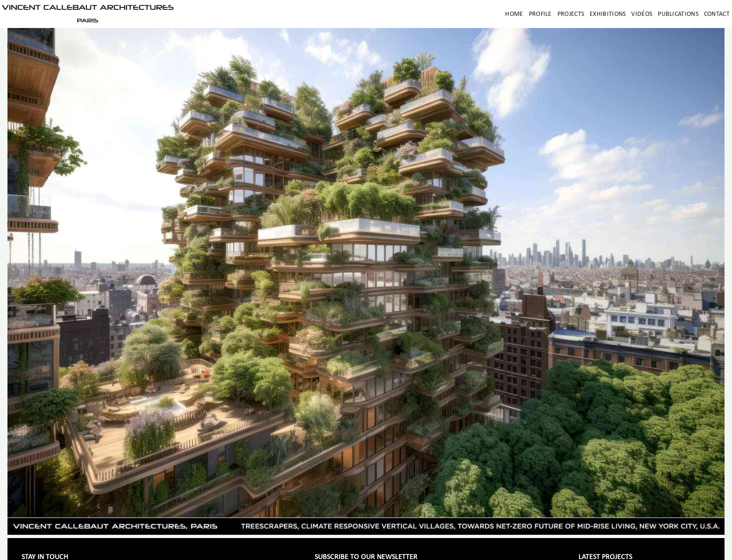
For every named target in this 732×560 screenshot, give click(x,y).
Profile (540, 14)
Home (514, 14)
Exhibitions (608, 14)
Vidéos (642, 14)
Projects (571, 14)
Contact (717, 14)
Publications (678, 14)
